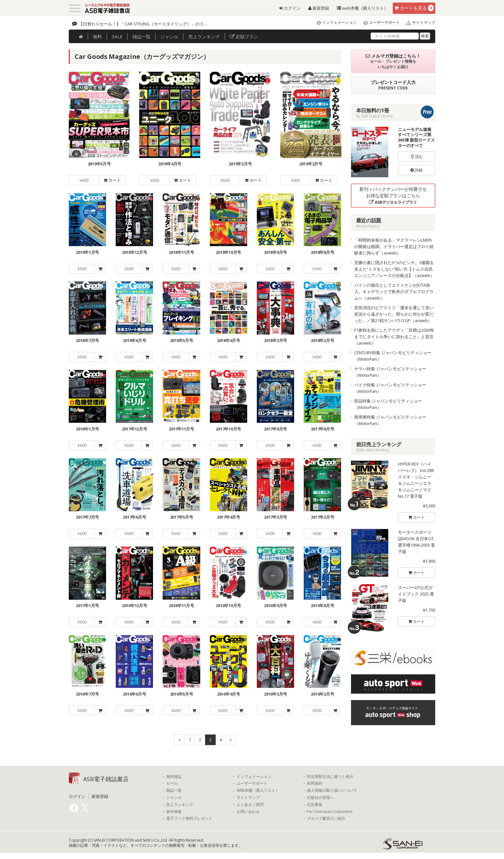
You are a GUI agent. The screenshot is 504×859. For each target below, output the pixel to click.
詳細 (416, 170)
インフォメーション (334, 22)
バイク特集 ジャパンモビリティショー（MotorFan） (390, 388)
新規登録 (319, 8)
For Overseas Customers (330, 812)
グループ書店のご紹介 (326, 818)
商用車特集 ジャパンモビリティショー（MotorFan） (390, 420)
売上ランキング (180, 805)
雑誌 (141, 37)
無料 (97, 37)
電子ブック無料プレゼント (189, 818)
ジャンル (169, 37)
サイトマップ (418, 22)
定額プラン (244, 37)
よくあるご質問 (250, 805)
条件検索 (174, 812)
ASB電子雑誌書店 (106, 779)
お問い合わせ (248, 812)
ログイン (290, 8)
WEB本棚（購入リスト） (258, 790)
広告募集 (315, 805)
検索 (425, 36)
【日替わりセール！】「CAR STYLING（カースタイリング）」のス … (144, 24)
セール (172, 783)
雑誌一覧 (174, 790)
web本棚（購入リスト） (362, 8)
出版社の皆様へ (320, 798)
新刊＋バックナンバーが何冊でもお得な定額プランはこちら (393, 195)
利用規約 (315, 783)
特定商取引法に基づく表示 (330, 777)
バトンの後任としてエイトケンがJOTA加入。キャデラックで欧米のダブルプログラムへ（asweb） (394, 291)
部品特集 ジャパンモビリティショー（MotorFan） (388, 404)
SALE (117, 37)
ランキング (204, 37)
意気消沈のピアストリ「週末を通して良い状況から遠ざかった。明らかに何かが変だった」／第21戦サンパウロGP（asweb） (394, 314)
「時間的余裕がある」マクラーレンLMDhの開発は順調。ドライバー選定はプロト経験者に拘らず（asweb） (394, 246)
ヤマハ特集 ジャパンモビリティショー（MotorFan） (390, 372)
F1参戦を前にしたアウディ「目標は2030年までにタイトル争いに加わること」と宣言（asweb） (394, 337)
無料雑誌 (174, 777)
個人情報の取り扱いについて (332, 790)
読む (417, 157)
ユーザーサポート (379, 22)
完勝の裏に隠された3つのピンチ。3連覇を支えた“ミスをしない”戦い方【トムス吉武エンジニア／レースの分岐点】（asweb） (394, 269)
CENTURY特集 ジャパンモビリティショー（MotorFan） (393, 356)
